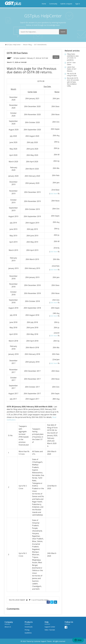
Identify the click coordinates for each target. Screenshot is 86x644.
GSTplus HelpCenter (14, 45)
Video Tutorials (50, 630)
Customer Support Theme (43, 641)
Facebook (48, 602)
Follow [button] (56, 57)
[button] (27, 600)
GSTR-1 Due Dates (71, 63)
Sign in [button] (78, 4)
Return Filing (27, 45)
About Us (8, 627)
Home (44, 4)
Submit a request (66, 4)
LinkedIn (55, 602)
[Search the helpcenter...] (43, 32)
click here (54, 194)
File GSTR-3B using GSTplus (72, 75)
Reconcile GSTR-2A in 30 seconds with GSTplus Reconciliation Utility (73, 82)
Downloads (29, 627)
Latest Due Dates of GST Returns (72, 69)
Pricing (27, 630)
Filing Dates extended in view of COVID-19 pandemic (73, 57)
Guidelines (28, 633)
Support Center (50, 627)
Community (53, 4)
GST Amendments (40, 45)
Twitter (52, 602)
